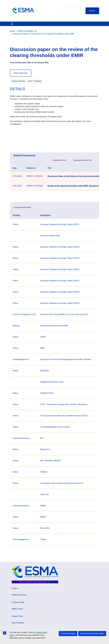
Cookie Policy (17, 616)
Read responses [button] (21, 73)
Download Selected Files (83, 160)
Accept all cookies (68, 634)
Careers (15, 588)
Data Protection (18, 623)
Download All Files (59, 160)
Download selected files (22, 207)
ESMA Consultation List (28, 31)
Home (12, 31)
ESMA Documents (19, 595)
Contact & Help (18, 602)
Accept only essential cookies (92, 634)
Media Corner (17, 609)
